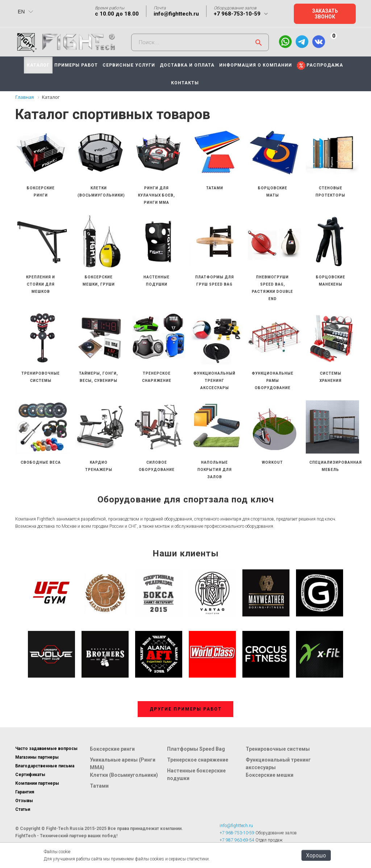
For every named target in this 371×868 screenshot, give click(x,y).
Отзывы (24, 801)
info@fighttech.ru (176, 14)
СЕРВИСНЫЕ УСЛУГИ (129, 65)
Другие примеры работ (186, 709)
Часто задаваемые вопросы (46, 749)
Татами (99, 786)
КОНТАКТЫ (185, 83)
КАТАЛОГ (38, 65)
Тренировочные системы (278, 749)
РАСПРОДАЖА (325, 65)
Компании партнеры (37, 783)
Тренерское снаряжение (198, 760)
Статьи (23, 809)
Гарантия (25, 792)
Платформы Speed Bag (196, 749)
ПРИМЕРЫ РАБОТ (76, 65)
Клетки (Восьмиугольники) (124, 775)
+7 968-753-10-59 (237, 14)
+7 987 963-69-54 (237, 840)
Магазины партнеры (37, 757)
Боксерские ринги (112, 749)
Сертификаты (30, 775)
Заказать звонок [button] (325, 14)
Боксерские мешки (270, 775)
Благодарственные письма (45, 766)
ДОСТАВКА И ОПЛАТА (187, 65)
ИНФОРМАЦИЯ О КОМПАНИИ (256, 65)
